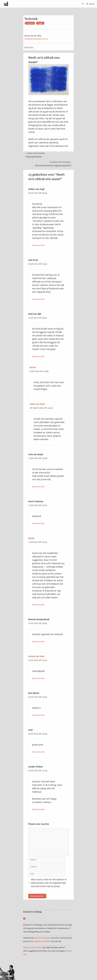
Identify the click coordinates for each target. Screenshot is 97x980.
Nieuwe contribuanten (33, 947)
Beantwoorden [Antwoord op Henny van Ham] (38, 678)
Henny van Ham (36, 656)
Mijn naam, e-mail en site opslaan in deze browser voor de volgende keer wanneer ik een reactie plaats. (49, 883)
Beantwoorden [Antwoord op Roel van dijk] (38, 356)
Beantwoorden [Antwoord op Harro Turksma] (38, 523)
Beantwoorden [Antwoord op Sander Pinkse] (38, 809)
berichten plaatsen (42, 938)
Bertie (33, 367)
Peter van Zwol (37, 404)
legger (41, 23)
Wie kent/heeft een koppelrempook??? (53, 164)
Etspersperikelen (35, 155)
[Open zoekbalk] (82, 4)
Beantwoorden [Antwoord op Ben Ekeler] (38, 715)
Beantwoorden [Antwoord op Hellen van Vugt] (38, 245)
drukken (30, 23)
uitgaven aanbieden (42, 941)
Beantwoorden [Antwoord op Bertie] (38, 605)
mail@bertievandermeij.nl (36, 39)
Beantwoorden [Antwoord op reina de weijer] (38, 487)
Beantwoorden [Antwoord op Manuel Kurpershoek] (38, 641)
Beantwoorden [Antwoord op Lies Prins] (38, 299)
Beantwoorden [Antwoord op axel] (38, 752)
